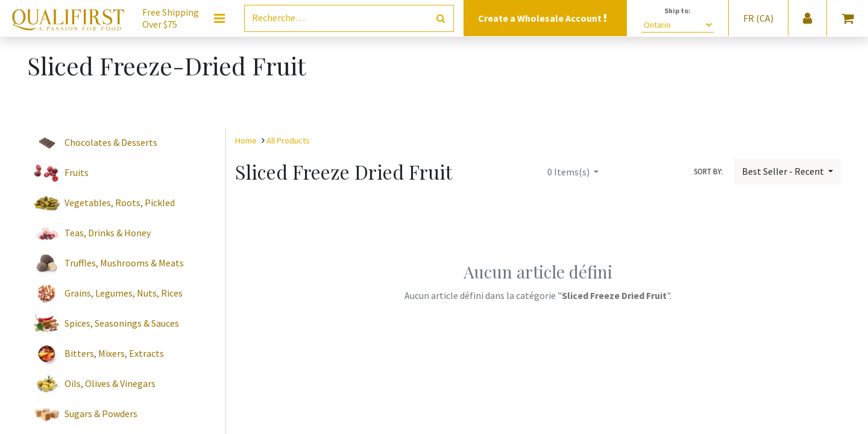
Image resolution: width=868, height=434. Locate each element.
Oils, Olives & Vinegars (110, 383)
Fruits (77, 172)
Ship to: (678, 11)
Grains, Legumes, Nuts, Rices (124, 293)
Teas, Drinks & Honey (108, 233)
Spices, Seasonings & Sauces (122, 323)
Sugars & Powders (101, 414)
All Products (288, 140)
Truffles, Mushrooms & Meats (124, 263)
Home (246, 140)
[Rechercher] (441, 18)
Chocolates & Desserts (111, 142)
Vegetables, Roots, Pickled (120, 203)
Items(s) (569, 172)
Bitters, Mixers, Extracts (114, 353)
